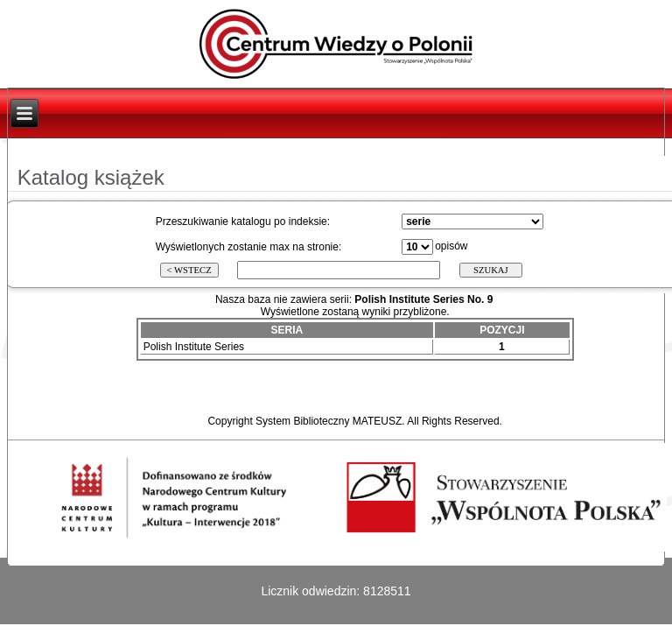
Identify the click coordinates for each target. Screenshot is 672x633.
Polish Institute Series (194, 347)
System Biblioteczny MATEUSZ (329, 421)
